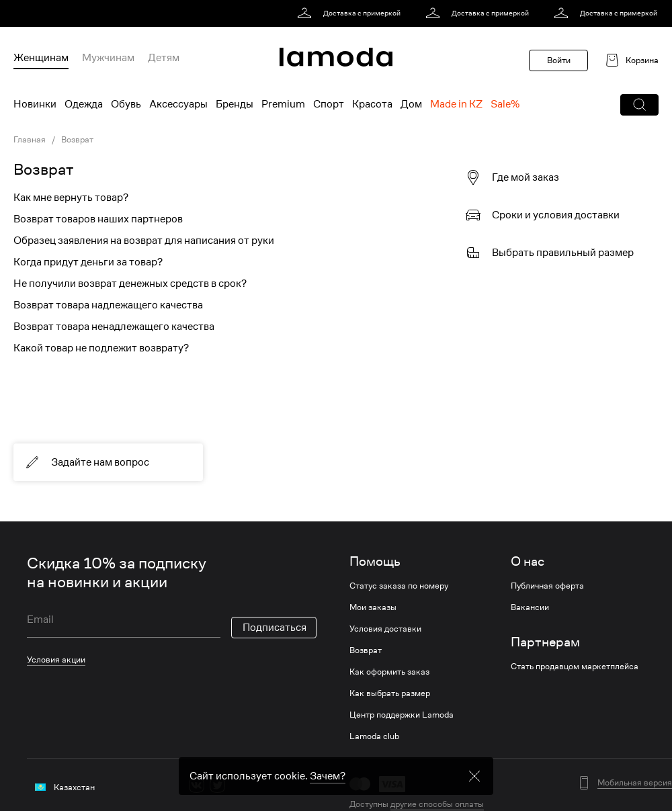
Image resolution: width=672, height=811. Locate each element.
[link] (351, 13)
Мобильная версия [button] (635, 783)
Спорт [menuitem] (329, 104)
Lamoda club (374, 736)
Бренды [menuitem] (235, 104)
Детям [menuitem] (164, 58)
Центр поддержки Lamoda (402, 715)
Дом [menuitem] (411, 104)
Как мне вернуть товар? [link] (71, 198)
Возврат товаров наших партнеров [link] (98, 219)
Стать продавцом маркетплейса (575, 667)
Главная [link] (30, 140)
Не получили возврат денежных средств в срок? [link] (130, 284)
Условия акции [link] (56, 659)
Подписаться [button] (275, 628)
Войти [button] (559, 60)
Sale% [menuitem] (505, 104)
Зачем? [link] (328, 784)
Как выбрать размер (390, 693)
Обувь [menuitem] (126, 104)
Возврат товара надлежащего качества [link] (108, 305)
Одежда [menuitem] (84, 104)
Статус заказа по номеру (399, 586)
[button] (639, 105)
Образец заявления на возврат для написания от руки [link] (144, 241)
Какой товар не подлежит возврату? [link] (101, 348)
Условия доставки (385, 629)
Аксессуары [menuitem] (178, 104)
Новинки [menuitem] (35, 104)
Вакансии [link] (530, 607)
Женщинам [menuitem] (41, 58)
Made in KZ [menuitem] (456, 104)
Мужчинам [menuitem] (108, 58)
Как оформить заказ (389, 672)
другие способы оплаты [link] (437, 804)
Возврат (366, 650)
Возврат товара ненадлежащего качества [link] (114, 327)
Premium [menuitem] (283, 104)
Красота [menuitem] (372, 104)
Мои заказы (373, 607)
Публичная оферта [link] (547, 586)
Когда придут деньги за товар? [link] (88, 262)
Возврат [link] (44, 169)
